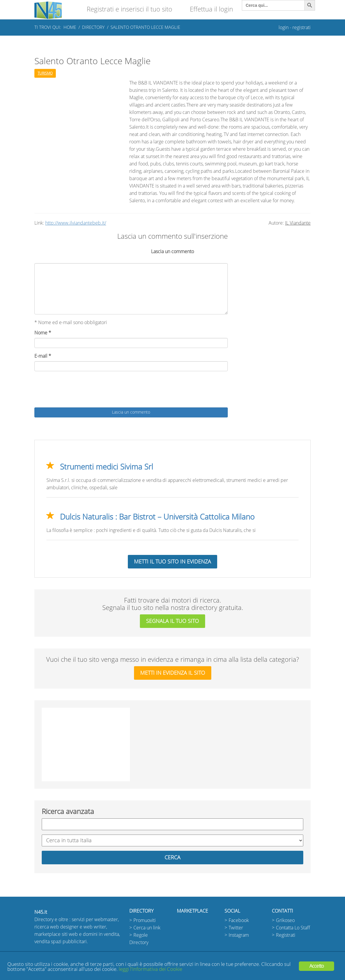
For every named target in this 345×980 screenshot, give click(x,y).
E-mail (43, 356)
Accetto (316, 966)
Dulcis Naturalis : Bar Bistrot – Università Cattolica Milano (157, 517)
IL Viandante (298, 223)
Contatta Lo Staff (293, 928)
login (284, 28)
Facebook (239, 920)
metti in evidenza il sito (173, 673)
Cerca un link (147, 928)
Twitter (236, 928)
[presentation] (79, 390)
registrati (302, 28)
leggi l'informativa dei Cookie (150, 969)
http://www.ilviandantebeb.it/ (76, 223)
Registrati (286, 935)
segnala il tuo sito (172, 621)
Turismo (45, 73)
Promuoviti (145, 920)
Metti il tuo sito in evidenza (172, 562)
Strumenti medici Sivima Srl (107, 467)
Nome (43, 333)
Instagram (239, 935)
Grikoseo (285, 920)
